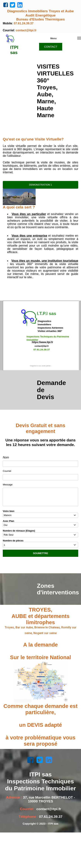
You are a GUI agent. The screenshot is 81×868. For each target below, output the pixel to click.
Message (8, 485)
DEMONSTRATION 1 (41, 185)
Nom (6, 457)
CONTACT (51, 47)
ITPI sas (14, 50)
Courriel (7, 471)
